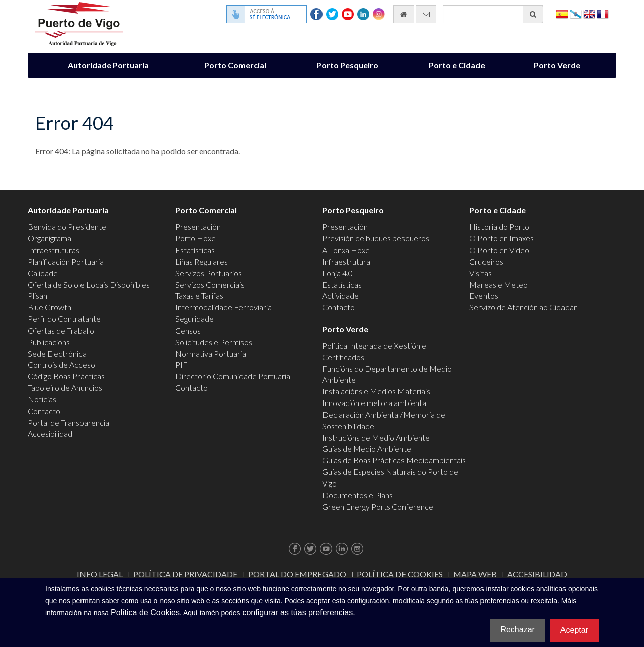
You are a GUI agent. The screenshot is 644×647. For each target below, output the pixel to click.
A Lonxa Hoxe (346, 250)
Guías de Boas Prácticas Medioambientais (394, 460)
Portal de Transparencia (68, 422)
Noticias (42, 399)
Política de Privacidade (185, 574)
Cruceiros (486, 261)
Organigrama (50, 238)
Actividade (340, 296)
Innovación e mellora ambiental (375, 403)
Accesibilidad (50, 433)
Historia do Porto (499, 227)
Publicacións (49, 342)
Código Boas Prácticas (66, 376)
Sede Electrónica (57, 353)
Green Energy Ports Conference (378, 506)
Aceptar (574, 630)
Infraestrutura (346, 261)
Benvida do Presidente (67, 227)
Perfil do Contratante (64, 319)
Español (562, 13)
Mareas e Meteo (499, 285)
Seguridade (194, 319)
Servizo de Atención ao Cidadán (524, 307)
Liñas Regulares (202, 261)
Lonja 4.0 (337, 273)
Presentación (198, 227)
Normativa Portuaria (211, 353)
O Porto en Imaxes (502, 238)
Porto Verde (557, 65)
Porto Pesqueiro (347, 65)
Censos (188, 330)
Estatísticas (195, 250)
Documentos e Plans (357, 495)
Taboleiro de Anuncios (65, 388)
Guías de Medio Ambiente (367, 449)
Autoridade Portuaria (108, 65)
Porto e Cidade (457, 65)
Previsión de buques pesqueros (376, 238)
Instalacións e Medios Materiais (376, 391)
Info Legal (100, 574)
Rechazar (517, 630)
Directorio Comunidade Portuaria (233, 376)
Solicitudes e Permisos (214, 342)
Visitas (480, 273)
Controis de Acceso (61, 365)
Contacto (44, 411)
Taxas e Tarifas (199, 296)
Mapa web (475, 574)
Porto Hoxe (195, 238)
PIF (181, 365)
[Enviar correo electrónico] (426, 14)
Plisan (37, 296)
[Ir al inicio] (404, 14)
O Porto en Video (499, 250)
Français (603, 13)
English (589, 13)
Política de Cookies (400, 574)
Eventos (484, 296)
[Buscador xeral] (493, 14)
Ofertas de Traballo (61, 330)
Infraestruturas (54, 250)
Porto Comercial (235, 65)
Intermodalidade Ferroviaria (223, 307)
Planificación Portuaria (66, 261)
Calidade (43, 273)
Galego (576, 13)
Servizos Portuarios (209, 273)
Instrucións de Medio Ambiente (376, 437)
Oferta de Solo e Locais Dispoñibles (89, 285)
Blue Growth (50, 307)
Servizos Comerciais (210, 285)
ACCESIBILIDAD (537, 574)
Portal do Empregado (297, 574)
